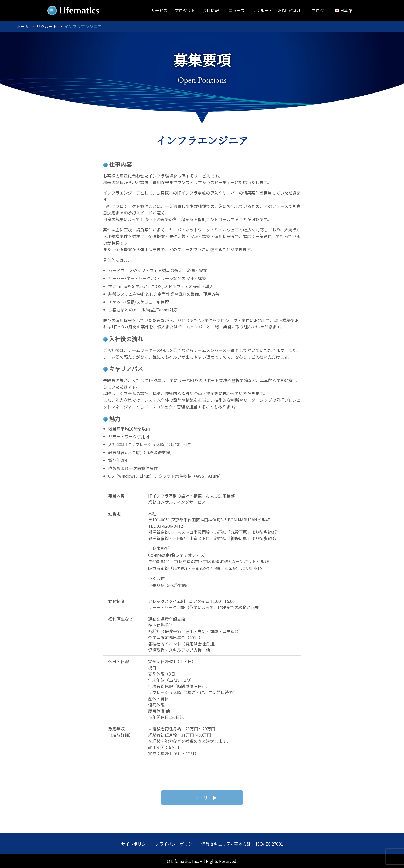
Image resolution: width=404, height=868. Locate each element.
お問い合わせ (290, 10)
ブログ (318, 10)
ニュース (237, 10)
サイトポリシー (136, 844)
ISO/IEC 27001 (270, 844)
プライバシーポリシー (176, 844)
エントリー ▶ (204, 798)
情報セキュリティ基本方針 (226, 844)
